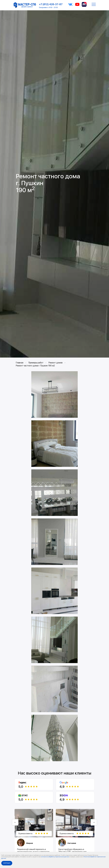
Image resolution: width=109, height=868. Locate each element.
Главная (20, 363)
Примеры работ (36, 363)
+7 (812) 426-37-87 (51, 4)
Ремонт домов (56, 363)
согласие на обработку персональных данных (55, 857)
